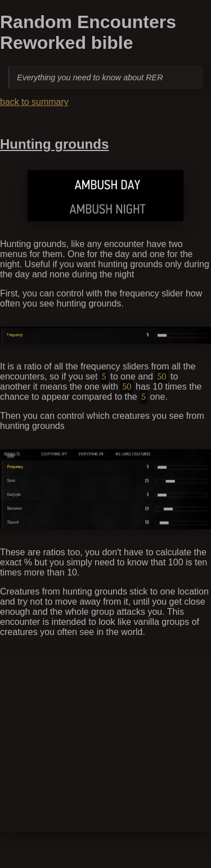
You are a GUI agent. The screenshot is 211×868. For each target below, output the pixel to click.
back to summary (34, 102)
